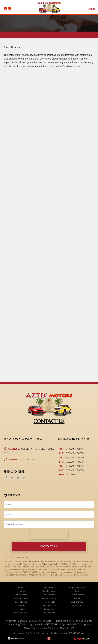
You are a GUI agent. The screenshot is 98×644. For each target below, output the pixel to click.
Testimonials (49, 602)
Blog (77, 591)
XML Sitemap (77, 602)
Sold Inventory (77, 595)
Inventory (21, 605)
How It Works (21, 595)
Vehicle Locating (49, 598)
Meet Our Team (21, 598)
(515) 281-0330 (26, 460)
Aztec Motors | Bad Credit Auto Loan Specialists (66, 621)
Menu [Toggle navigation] (90, 9)
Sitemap (77, 598)
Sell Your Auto (49, 595)
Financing (21, 609)
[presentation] (49, 535)
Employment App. (77, 587)
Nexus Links (77, 605)
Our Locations (49, 613)
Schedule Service (49, 587)
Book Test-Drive (49, 591)
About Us (21, 591)
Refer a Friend (21, 602)
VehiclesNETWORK (47, 624)
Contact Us (49, 547)
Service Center (21, 613)
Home (21, 587)
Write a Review (49, 605)
